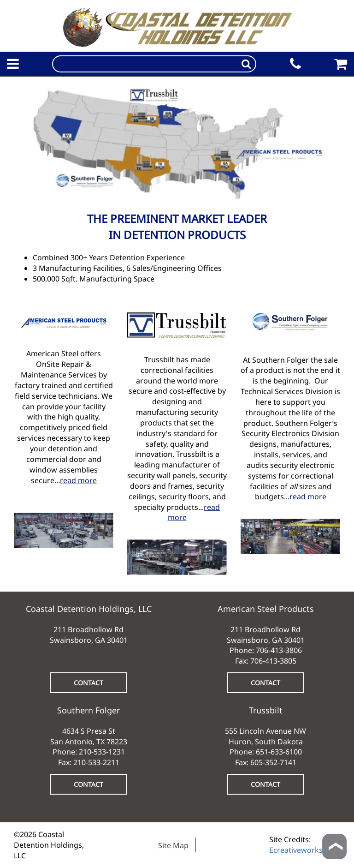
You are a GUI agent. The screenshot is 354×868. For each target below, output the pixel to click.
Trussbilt (266, 710)
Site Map (173, 845)
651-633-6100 (279, 752)
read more (78, 480)
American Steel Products (266, 609)
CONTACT (88, 683)
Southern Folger (88, 710)
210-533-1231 (102, 752)
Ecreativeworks (296, 850)
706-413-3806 (279, 650)
